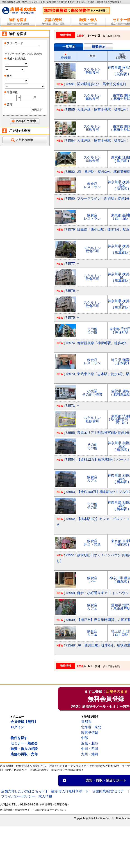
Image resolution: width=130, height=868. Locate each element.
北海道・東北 (91, 727)
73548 (70, 645)
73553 (70, 492)
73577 (70, 263)
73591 (70, 84)
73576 (70, 290)
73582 (70, 171)
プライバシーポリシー (18, 796)
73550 (70, 593)
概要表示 (98, 46)
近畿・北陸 (90, 743)
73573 (70, 374)
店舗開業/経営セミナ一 (110, 791)
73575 (70, 317)
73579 (70, 229)
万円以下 (37, 110)
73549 (70, 620)
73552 (70, 519)
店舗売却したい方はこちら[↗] (24, 791)
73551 (70, 555)
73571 (70, 405)
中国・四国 (90, 749)
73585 (70, 109)
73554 (70, 459)
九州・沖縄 (90, 754)
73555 (70, 433)
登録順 (66, 56)
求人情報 (45, 796)
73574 (70, 343)
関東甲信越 (90, 732)
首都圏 (86, 722)
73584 (70, 140)
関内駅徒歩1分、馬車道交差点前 (102, 84)
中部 (84, 738)
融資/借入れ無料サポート (70, 791)
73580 (70, 198)
